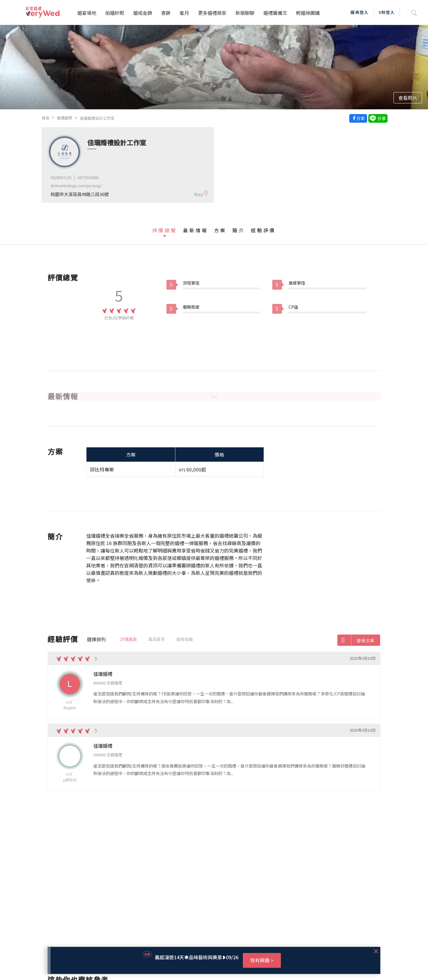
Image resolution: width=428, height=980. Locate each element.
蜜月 (184, 13)
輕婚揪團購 (308, 13)
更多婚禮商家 (212, 13)
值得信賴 (185, 639)
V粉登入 (387, 12)
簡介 (239, 230)
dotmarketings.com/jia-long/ (76, 186)
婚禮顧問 (64, 118)
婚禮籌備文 (275, 13)
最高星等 (157, 639)
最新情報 (196, 230)
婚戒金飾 (143, 13)
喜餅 (166, 13)
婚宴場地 (87, 13)
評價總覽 (165, 230)
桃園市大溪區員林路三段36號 (80, 194)
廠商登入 (359, 12)
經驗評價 (263, 230)
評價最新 (129, 639)
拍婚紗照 (115, 13)
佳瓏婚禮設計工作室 (97, 118)
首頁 (45, 118)
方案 (220, 230)
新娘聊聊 (245, 13)
